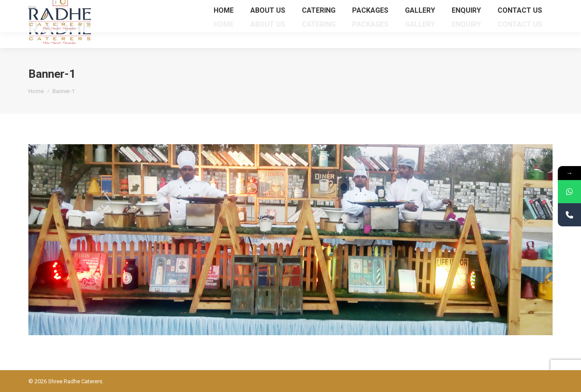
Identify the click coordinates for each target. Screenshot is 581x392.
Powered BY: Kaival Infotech (518, 381)
